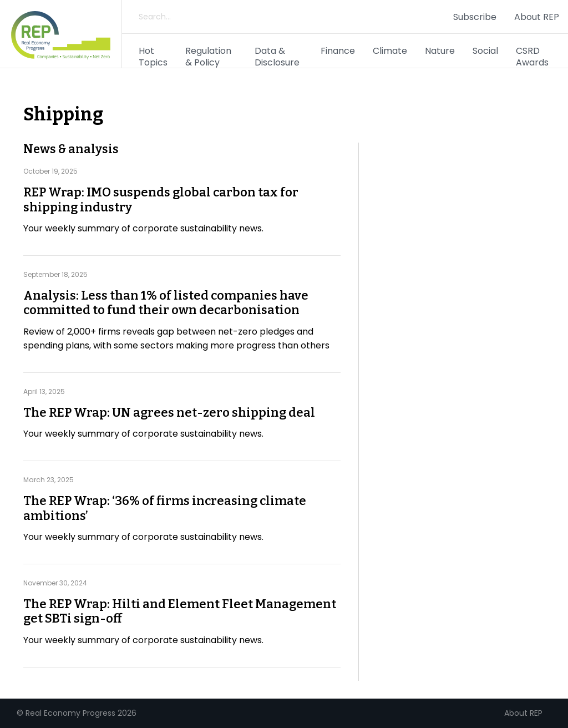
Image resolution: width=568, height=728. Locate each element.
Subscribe (475, 17)
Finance (338, 51)
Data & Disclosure (277, 57)
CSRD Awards (532, 57)
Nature (440, 51)
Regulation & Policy (208, 57)
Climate (390, 51)
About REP (537, 17)
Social (485, 51)
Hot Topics (153, 57)
